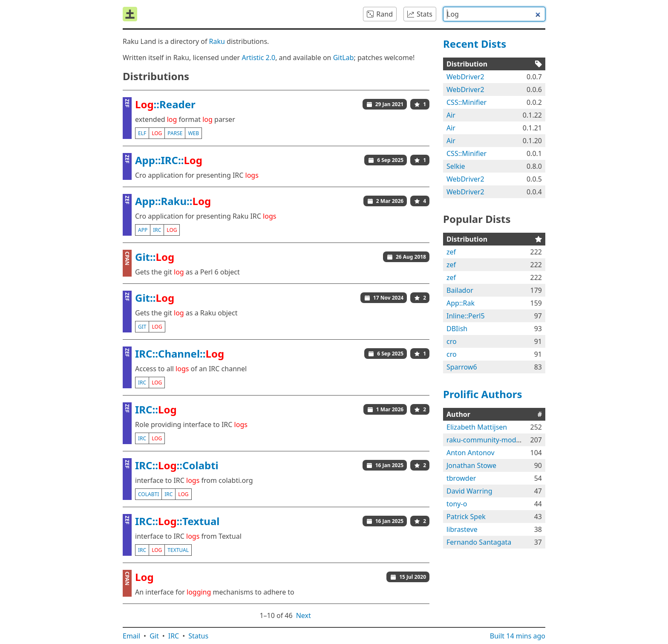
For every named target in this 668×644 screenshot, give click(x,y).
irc (157, 230)
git (142, 327)
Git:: (155, 257)
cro (452, 341)
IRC (174, 636)
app (143, 230)
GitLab (344, 58)
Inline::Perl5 (466, 316)
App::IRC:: (169, 160)
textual (178, 550)
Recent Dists (475, 44)
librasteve (462, 529)
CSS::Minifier (466, 102)
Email (131, 636)
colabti (148, 494)
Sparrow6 (462, 367)
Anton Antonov (471, 453)
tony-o (457, 504)
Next (304, 615)
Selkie (456, 166)
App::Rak (461, 303)
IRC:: (156, 409)
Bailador (460, 290)
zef (451, 252)
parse (175, 133)
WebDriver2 (465, 77)
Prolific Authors (483, 394)
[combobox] (494, 14)
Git (154, 636)
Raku (217, 41)
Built (518, 636)
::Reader (165, 104)
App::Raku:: (173, 201)
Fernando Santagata (479, 542)
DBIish (457, 329)
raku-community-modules (488, 440)
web (193, 133)
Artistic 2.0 (258, 58)
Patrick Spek (466, 517)
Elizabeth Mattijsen (477, 427)
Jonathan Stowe (471, 465)
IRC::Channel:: (180, 354)
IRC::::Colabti (177, 465)
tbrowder (461, 478)
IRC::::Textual (177, 521)
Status (198, 636)
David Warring (469, 491)
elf (142, 133)
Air (451, 115)
